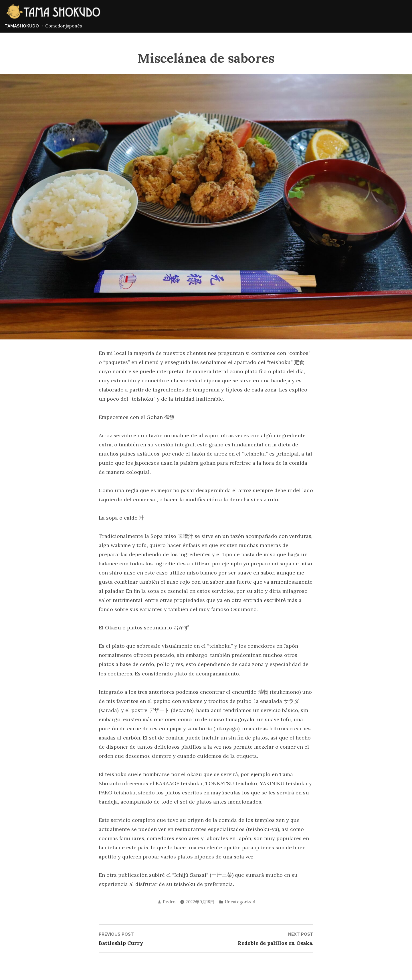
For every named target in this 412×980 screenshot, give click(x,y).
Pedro (169, 902)
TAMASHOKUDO (22, 26)
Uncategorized (240, 902)
